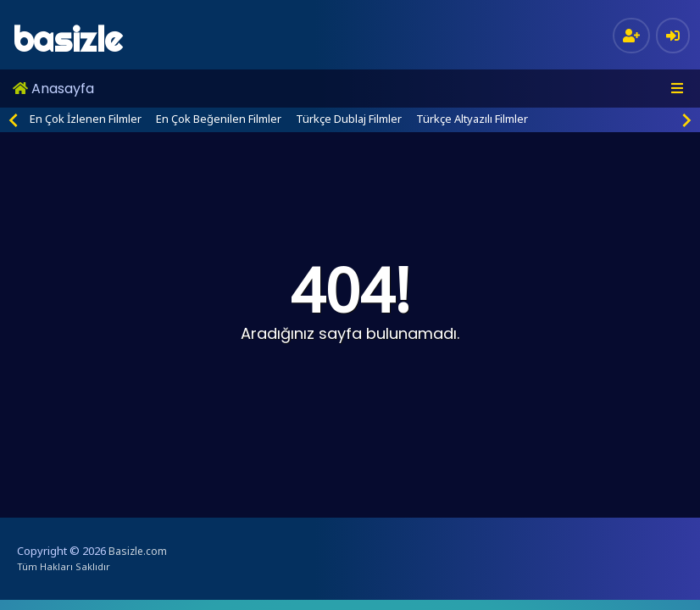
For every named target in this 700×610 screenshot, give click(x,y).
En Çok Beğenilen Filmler (219, 119)
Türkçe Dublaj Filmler (349, 119)
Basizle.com (138, 551)
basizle (67, 39)
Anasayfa (53, 89)
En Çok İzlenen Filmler (86, 119)
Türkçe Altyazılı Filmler (472, 119)
